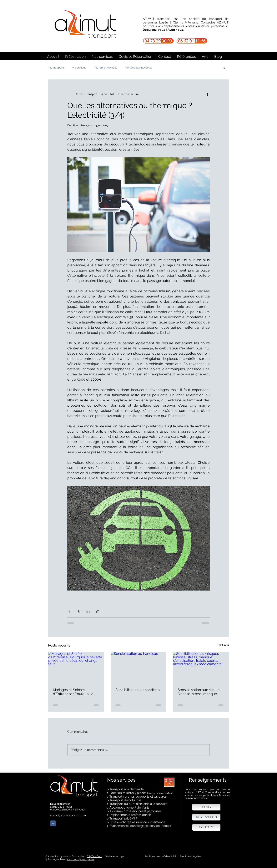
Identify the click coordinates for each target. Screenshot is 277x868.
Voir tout (224, 645)
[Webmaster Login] (115, 856)
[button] (102, 56)
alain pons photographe (81, 859)
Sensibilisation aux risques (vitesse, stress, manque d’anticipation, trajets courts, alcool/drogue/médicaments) (200, 692)
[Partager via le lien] (97, 611)
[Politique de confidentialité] (161, 856)
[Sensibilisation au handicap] (139, 667)
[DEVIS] (206, 807)
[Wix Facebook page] (53, 823)
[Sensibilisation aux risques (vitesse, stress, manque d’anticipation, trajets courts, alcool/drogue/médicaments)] (201, 667)
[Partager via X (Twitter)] (79, 611)
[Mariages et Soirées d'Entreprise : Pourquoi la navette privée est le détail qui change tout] (76, 667)
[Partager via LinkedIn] (88, 611)
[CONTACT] (206, 827)
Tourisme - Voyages (106, 68)
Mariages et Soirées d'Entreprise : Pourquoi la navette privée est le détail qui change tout (75, 692)
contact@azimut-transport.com (68, 815)
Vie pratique (79, 68)
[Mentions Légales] (193, 856)
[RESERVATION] (206, 817)
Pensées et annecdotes (138, 68)
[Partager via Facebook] (69, 611)
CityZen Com (95, 856)
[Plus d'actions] (207, 94)
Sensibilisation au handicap (138, 690)
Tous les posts (56, 68)
